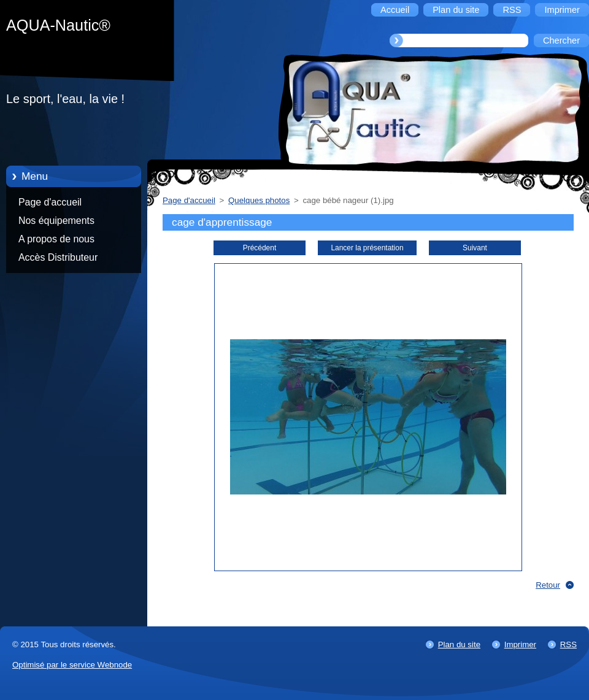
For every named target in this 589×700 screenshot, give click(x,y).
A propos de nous (56, 239)
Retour (548, 585)
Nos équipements (56, 221)
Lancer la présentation (367, 248)
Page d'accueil (50, 202)
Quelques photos (259, 200)
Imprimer (520, 644)
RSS (568, 644)
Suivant (475, 248)
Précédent (260, 248)
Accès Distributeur (58, 257)
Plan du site (459, 644)
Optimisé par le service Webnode (72, 665)
